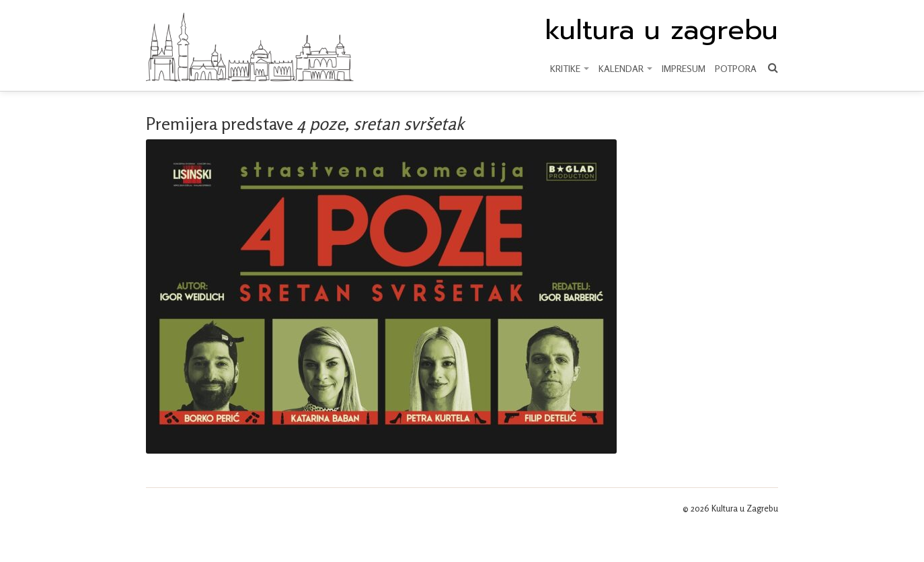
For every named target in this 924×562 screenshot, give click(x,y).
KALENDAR (625, 68)
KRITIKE (570, 68)
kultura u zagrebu (661, 30)
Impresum (684, 68)
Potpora (736, 68)
